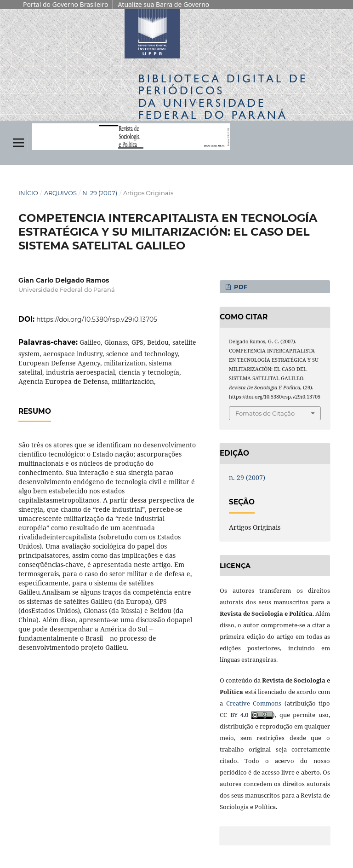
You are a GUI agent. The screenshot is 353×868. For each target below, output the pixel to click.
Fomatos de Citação (265, 413)
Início (28, 193)
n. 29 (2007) (100, 193)
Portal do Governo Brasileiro (65, 4)
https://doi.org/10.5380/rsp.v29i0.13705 (97, 319)
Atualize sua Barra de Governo (163, 4)
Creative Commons (254, 703)
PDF (240, 287)
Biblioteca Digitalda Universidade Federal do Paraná (223, 97)
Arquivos (60, 193)
